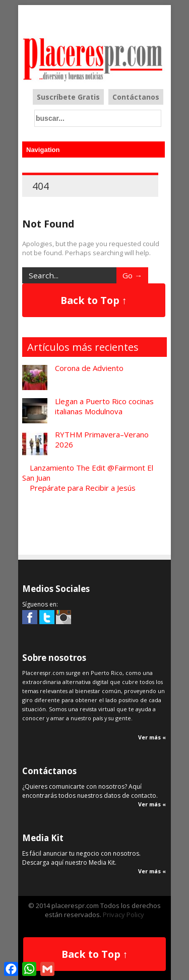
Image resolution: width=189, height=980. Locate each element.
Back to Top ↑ (94, 300)
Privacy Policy (123, 915)
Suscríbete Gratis (68, 97)
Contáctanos (136, 97)
